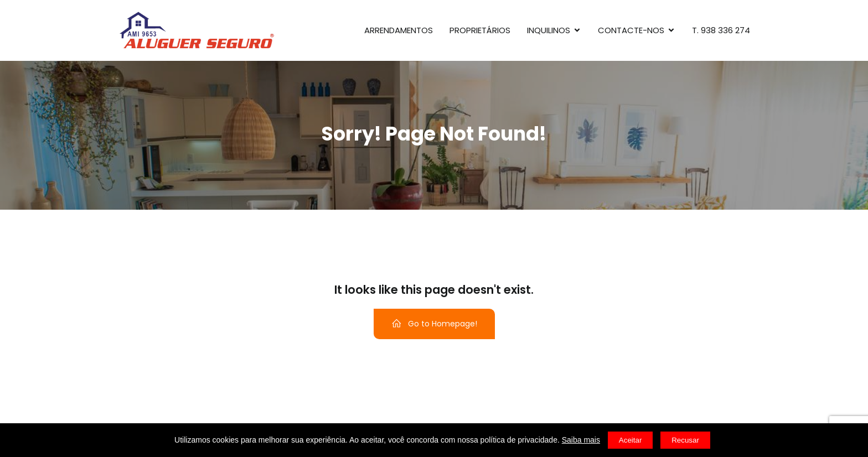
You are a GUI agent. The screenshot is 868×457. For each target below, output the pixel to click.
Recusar (685, 440)
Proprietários (480, 30)
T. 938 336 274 (721, 30)
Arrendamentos (399, 30)
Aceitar (630, 440)
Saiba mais (581, 440)
